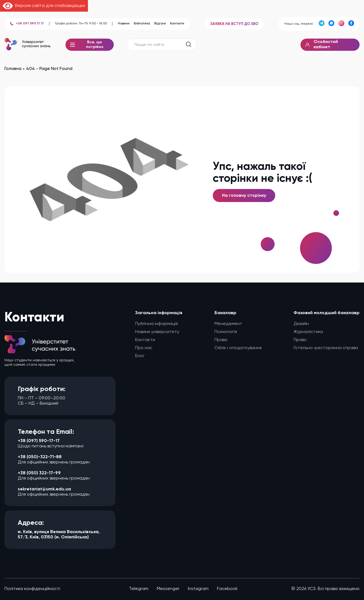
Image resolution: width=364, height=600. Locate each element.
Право (221, 340)
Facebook (227, 589)
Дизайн (301, 324)
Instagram (198, 589)
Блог (140, 356)
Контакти (177, 24)
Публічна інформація (156, 324)
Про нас (144, 348)
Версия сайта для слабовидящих (44, 6)
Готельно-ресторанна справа (326, 348)
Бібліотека (142, 24)
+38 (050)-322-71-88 (40, 457)
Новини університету (157, 332)
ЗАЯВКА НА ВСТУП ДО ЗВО (234, 24)
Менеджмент (228, 324)
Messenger (168, 589)
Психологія (226, 332)
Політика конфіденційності (32, 589)
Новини (124, 24)
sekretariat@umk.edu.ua (44, 489)
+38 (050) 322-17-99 (39, 473)
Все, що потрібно (90, 46)
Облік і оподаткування (238, 348)
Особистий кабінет (322, 45)
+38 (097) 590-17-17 (39, 441)
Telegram (139, 589)
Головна (13, 69)
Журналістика (308, 332)
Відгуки (160, 24)
